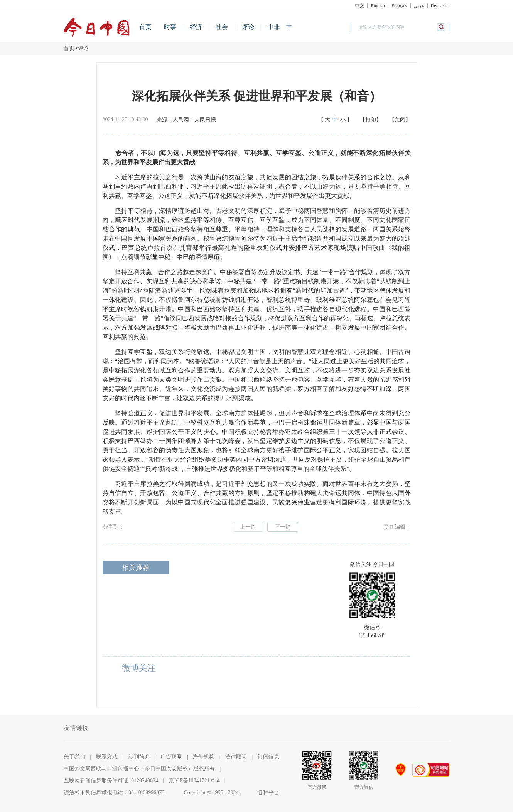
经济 (196, 27)
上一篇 (248, 527)
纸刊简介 (139, 757)
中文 (359, 6)
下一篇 (283, 527)
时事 (170, 27)
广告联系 (171, 757)
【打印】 (371, 120)
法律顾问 (236, 757)
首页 (145, 27)
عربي (419, 6)
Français (399, 6)
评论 (248, 27)
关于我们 (74, 757)
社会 (222, 27)
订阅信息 (268, 757)
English (378, 6)
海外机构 (204, 757)
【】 (335, 120)
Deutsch (438, 6)
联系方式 (107, 757)
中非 (274, 27)
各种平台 (268, 793)
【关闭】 (400, 120)
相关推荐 (136, 568)
